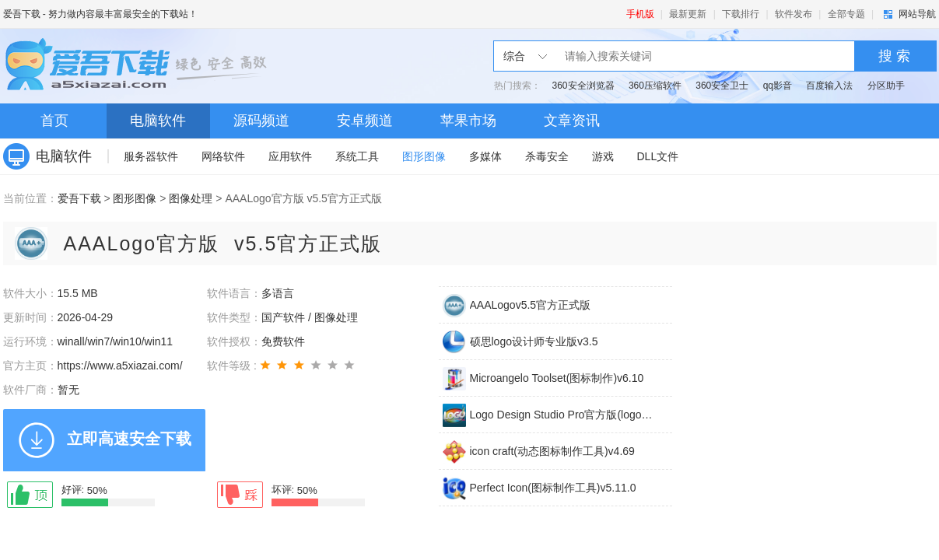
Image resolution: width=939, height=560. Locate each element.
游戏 (603, 156)
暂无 (68, 390)
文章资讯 (572, 121)
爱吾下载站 (139, 66)
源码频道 (261, 121)
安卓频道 (365, 121)
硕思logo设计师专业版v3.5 (534, 341)
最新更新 (688, 14)
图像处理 (191, 198)
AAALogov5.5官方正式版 (531, 305)
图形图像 (424, 156)
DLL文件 (658, 156)
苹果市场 (468, 121)
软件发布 (794, 14)
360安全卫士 (722, 86)
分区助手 (886, 86)
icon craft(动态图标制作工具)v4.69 (552, 451)
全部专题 (846, 14)
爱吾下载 (22, 14)
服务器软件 (151, 156)
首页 (54, 121)
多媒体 (485, 156)
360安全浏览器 (583, 86)
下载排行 (741, 14)
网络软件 (223, 156)
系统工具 (357, 156)
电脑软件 (158, 121)
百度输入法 (829, 86)
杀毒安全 (547, 156)
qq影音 (778, 86)
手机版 (640, 14)
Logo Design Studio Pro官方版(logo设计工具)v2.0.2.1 (562, 415)
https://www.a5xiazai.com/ (120, 366)
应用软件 (290, 156)
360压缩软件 (655, 86)
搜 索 (894, 56)
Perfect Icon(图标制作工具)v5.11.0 (553, 488)
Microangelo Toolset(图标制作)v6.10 (557, 378)
